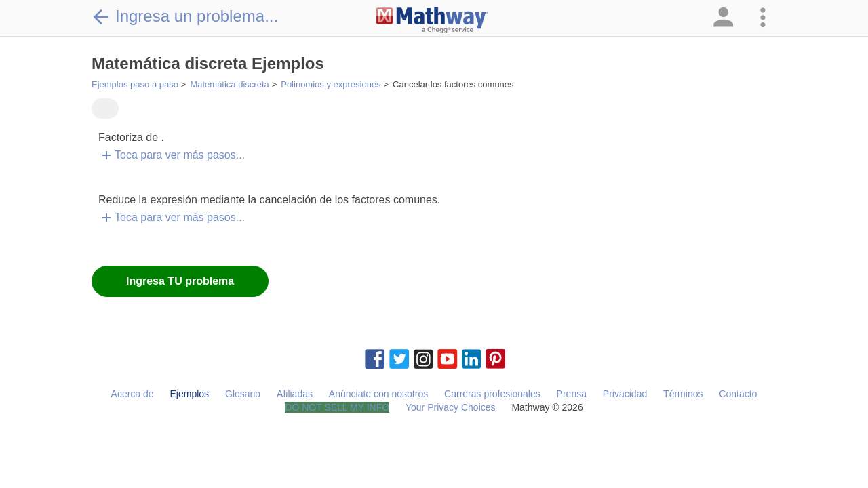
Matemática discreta (229, 84)
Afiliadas (295, 394)
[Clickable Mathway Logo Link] (432, 20)
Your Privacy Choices (451, 407)
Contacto (738, 394)
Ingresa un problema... (185, 16)
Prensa (572, 394)
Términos (683, 394)
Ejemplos (190, 394)
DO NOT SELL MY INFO (337, 407)
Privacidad (625, 394)
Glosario (243, 394)
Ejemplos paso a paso (135, 84)
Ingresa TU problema (180, 281)
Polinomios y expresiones (331, 84)
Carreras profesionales (492, 394)
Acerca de (133, 394)
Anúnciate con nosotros (378, 394)
